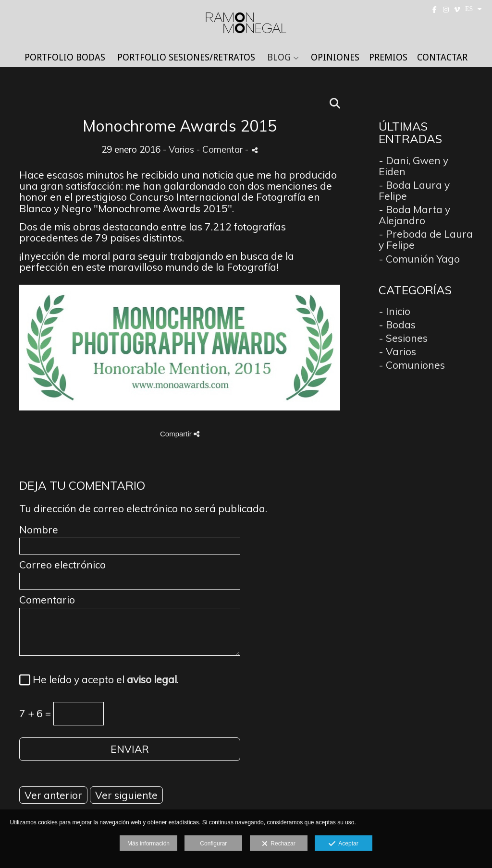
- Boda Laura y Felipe (414, 190)
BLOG (279, 58)
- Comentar (221, 149)
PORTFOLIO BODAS (65, 58)
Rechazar (279, 844)
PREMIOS (388, 58)
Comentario (47, 600)
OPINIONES (335, 58)
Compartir (180, 434)
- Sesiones (403, 338)
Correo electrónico (62, 565)
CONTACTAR (442, 58)
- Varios (397, 351)
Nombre (39, 530)
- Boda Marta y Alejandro (414, 215)
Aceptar (343, 844)
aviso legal (152, 679)
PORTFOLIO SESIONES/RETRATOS (186, 58)
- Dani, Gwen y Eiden (413, 166)
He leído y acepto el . (103, 680)
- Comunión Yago (419, 259)
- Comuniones (412, 365)
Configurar (213, 844)
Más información (148, 844)
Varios (181, 149)
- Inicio (394, 311)
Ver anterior (53, 795)
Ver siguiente (126, 795)
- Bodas (397, 325)
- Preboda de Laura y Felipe (426, 239)
